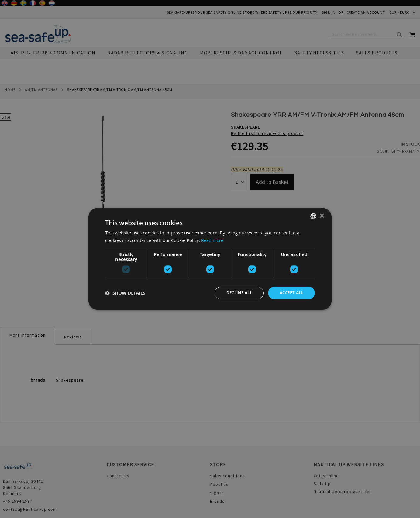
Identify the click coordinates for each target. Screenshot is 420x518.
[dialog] (210, 259)
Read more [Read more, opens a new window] (213, 240)
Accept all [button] (290, 293)
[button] (125, 293)
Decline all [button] (235, 293)
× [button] (322, 215)
